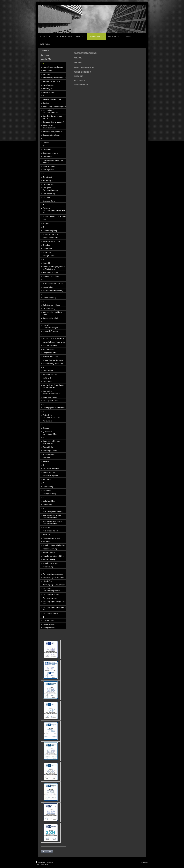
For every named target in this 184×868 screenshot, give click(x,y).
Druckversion (41, 862)
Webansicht (145, 862)
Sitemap (51, 862)
